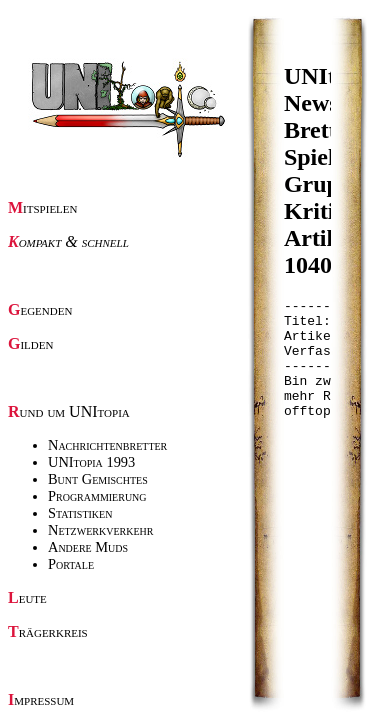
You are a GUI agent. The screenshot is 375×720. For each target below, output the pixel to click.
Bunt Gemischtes (98, 479)
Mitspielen (43, 207)
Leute (27, 597)
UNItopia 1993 (91, 462)
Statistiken (80, 513)
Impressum (41, 699)
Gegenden (40, 309)
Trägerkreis (48, 631)
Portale (71, 564)
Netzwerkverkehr (100, 530)
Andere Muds (88, 547)
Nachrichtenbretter (107, 445)
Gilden (30, 343)
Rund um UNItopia (69, 411)
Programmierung (97, 496)
